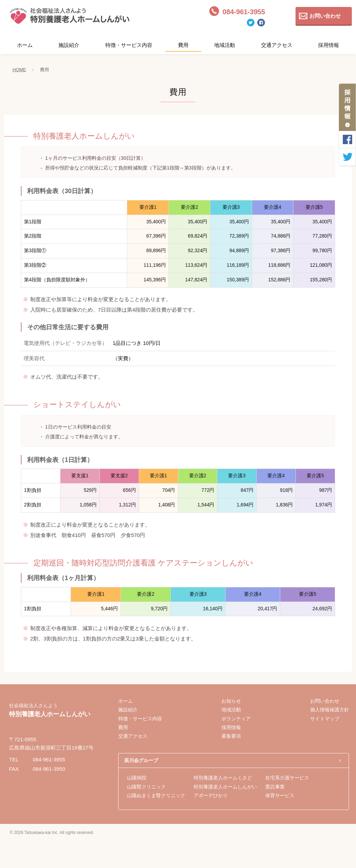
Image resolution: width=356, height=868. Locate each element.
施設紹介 (69, 45)
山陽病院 (137, 778)
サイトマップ (325, 719)
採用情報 (329, 45)
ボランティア (236, 719)
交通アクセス (277, 45)
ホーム (25, 45)
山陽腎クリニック (146, 787)
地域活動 (225, 45)
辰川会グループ (141, 760)
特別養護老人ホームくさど (223, 778)
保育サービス (280, 795)
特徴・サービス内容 (129, 45)
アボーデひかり (211, 795)
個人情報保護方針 (330, 710)
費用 (183, 45)
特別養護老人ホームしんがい (225, 787)
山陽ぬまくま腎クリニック (156, 795)
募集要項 (231, 736)
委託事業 (275, 787)
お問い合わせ (325, 16)
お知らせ (231, 701)
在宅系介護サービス (287, 778)
